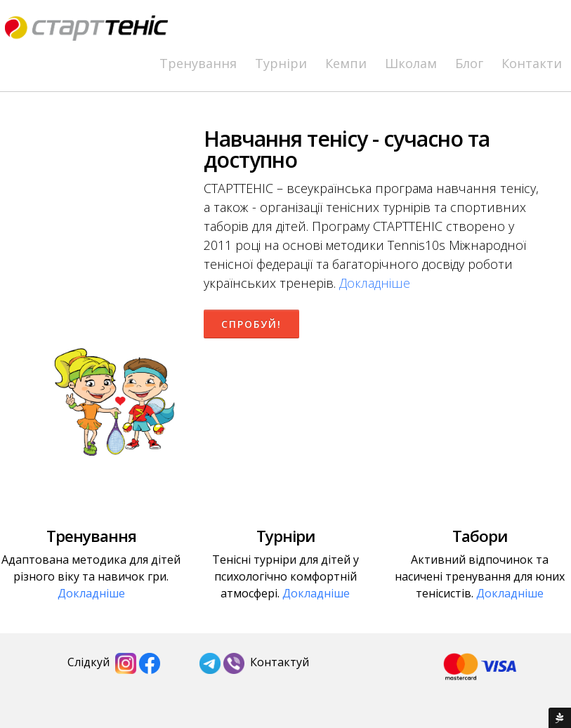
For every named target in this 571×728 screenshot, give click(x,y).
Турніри (281, 63)
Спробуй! (251, 324)
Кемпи (346, 63)
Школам (411, 63)
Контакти (532, 63)
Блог (469, 63)
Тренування (198, 63)
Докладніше (375, 283)
